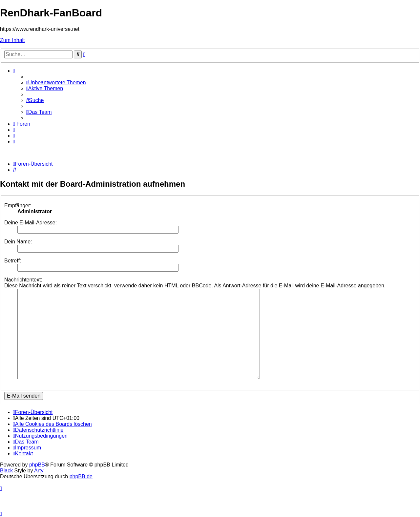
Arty (39, 471)
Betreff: (13, 261)
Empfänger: (18, 206)
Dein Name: (18, 242)
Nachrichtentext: (23, 280)
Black (6, 471)
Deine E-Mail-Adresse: (31, 223)
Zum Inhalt (12, 40)
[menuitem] (56, 83)
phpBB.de (81, 476)
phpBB (37, 465)
